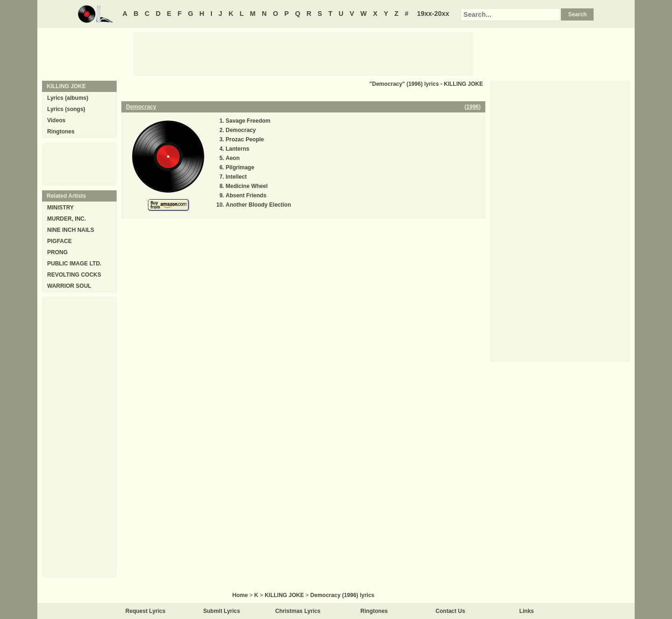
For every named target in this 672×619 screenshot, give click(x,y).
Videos (56, 120)
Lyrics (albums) (68, 98)
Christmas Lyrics (298, 611)
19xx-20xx (433, 14)
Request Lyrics (146, 611)
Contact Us (450, 611)
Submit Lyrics (222, 611)
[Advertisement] (303, 54)
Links (527, 611)
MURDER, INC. (66, 219)
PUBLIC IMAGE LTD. (74, 264)
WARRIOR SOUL (69, 286)
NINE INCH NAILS (71, 230)
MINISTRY (60, 208)
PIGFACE (59, 241)
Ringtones (61, 132)
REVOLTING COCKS (74, 275)
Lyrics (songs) (66, 109)
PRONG (57, 252)
